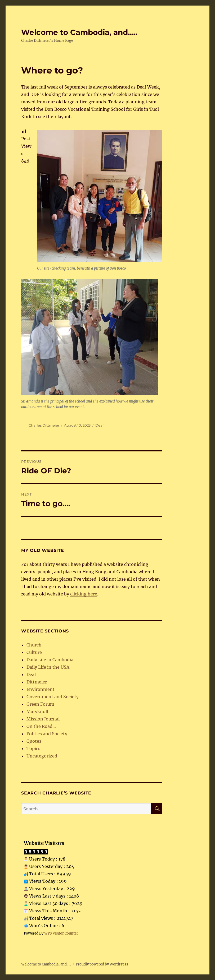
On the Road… (41, 726)
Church (34, 645)
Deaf (99, 425)
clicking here (84, 594)
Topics (33, 748)
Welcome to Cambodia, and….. (79, 32)
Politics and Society (47, 734)
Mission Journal (43, 719)
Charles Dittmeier (44, 425)
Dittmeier (37, 682)
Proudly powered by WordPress (102, 964)
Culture (34, 652)
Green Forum (40, 704)
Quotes (34, 741)
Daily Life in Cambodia (50, 660)
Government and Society (53, 697)
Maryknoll (37, 711)
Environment (41, 689)
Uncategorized (42, 756)
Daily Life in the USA (48, 667)
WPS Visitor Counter (61, 933)
